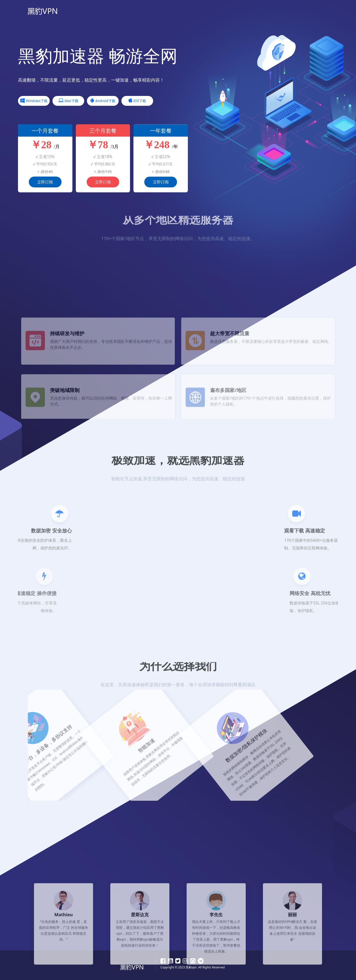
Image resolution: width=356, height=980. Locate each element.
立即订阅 (45, 183)
